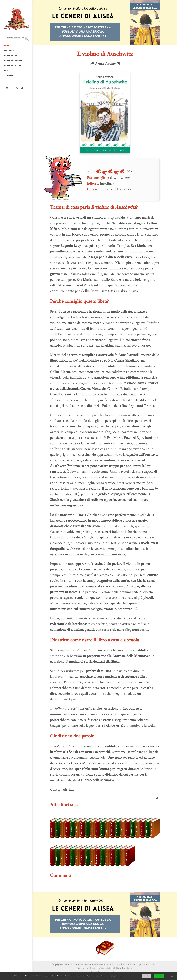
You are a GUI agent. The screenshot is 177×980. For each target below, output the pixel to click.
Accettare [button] (159, 976)
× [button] (172, 976)
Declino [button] (147, 976)
